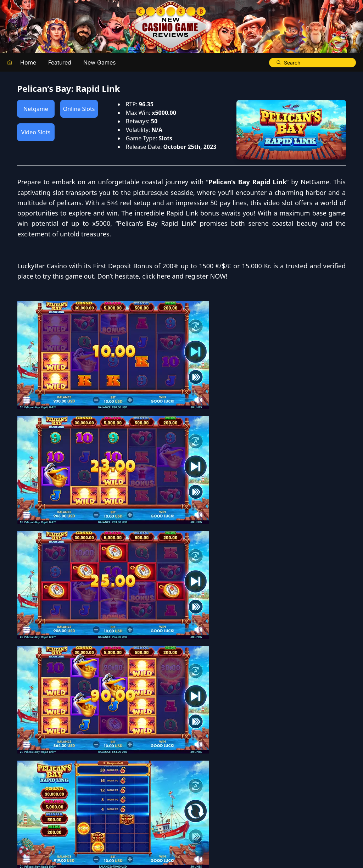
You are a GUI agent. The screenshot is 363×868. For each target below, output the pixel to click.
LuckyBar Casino (207, 318)
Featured (60, 62)
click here (331, 338)
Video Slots (36, 132)
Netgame (36, 109)
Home (28, 62)
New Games (99, 62)
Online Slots (79, 109)
